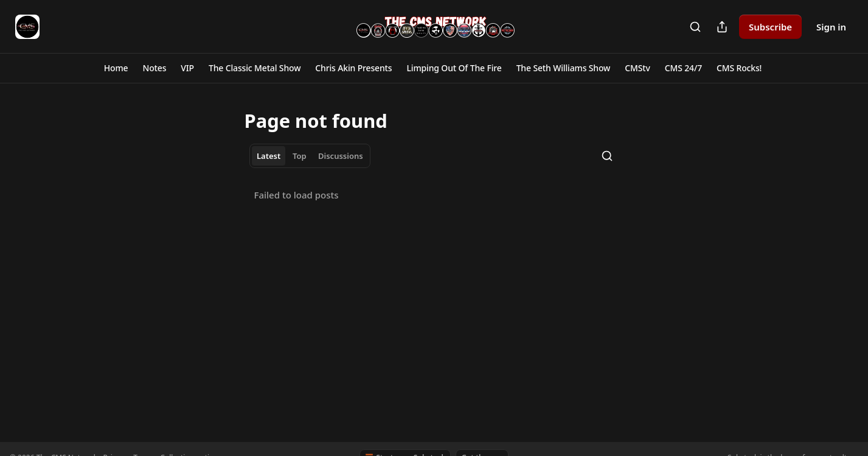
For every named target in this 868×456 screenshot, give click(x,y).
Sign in (831, 27)
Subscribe (770, 27)
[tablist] (310, 156)
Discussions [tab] (341, 156)
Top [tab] (300, 156)
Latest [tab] (269, 156)
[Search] (695, 27)
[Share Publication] (722, 27)
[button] (116, 68)
